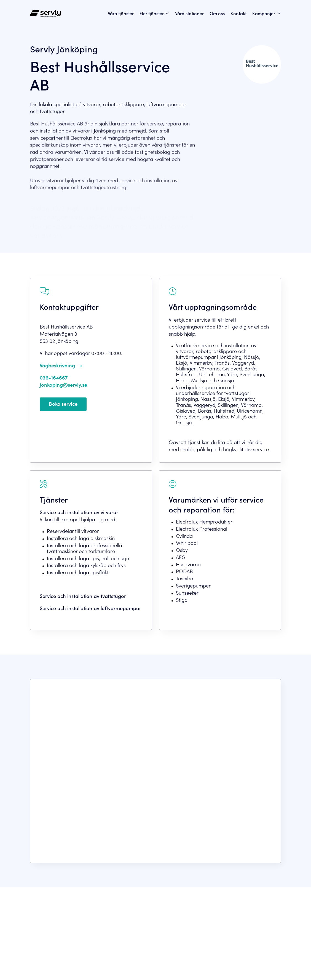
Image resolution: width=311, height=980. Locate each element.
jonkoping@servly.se (63, 384)
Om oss (217, 13)
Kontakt (238, 13)
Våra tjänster (121, 13)
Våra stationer (189, 13)
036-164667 (54, 377)
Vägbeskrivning (57, 365)
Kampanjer (264, 13)
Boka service (63, 404)
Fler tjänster (152, 13)
